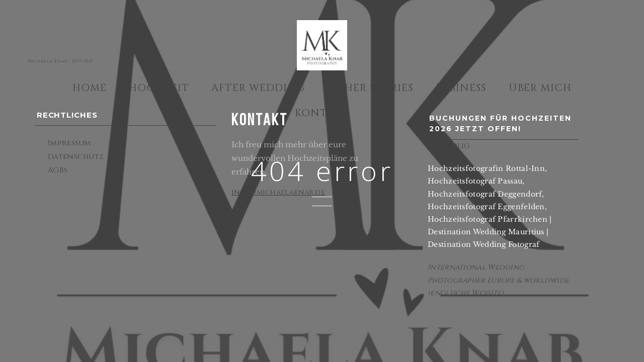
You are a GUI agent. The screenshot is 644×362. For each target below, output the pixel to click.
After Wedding (258, 88)
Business (461, 88)
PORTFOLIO (449, 146)
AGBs (58, 170)
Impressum (69, 143)
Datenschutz (76, 157)
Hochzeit (159, 88)
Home (90, 88)
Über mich (540, 88)
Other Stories (371, 88)
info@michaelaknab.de (278, 192)
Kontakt (322, 113)
